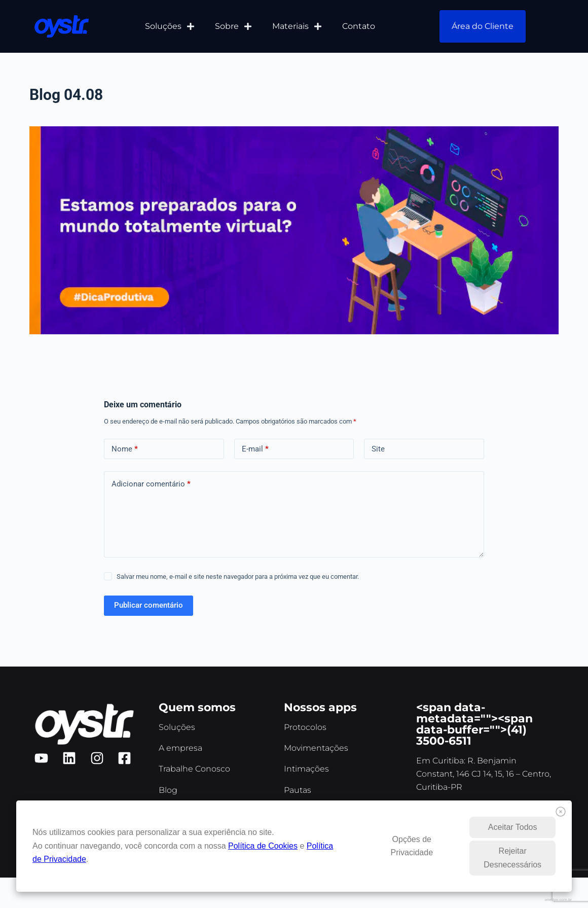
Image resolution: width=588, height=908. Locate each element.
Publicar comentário (149, 605)
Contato (359, 26)
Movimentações (316, 748)
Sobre (233, 26)
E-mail (255, 449)
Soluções (170, 26)
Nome (125, 449)
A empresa (180, 748)
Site (378, 449)
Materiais (297, 26)
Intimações (306, 769)
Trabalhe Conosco (194, 769)
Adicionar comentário (151, 484)
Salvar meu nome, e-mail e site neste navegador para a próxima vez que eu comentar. (238, 577)
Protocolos (305, 727)
